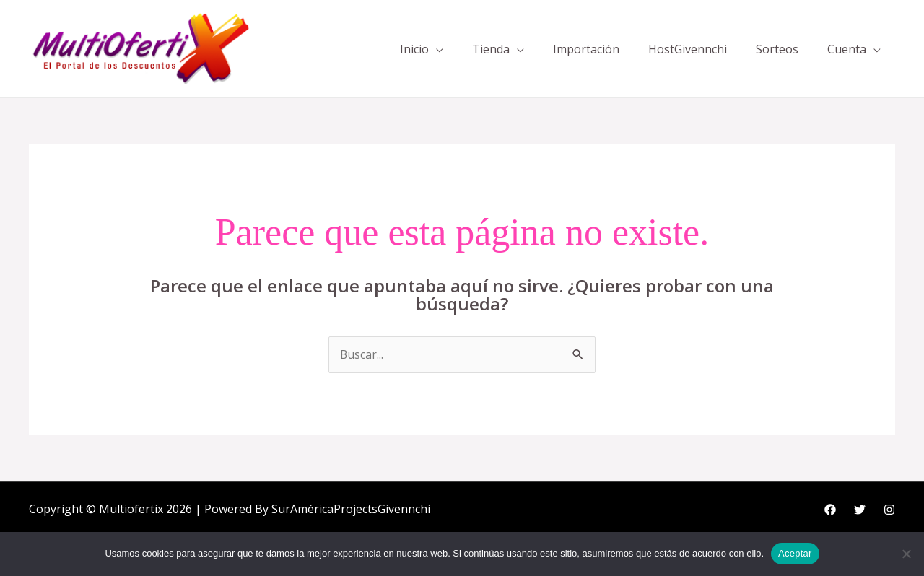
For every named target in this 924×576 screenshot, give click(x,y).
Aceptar (795, 553)
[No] (906, 554)
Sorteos (777, 49)
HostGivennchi (688, 49)
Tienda (491, 49)
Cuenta (847, 49)
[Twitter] (860, 510)
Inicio (414, 49)
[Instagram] (889, 510)
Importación (586, 49)
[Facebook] (830, 510)
